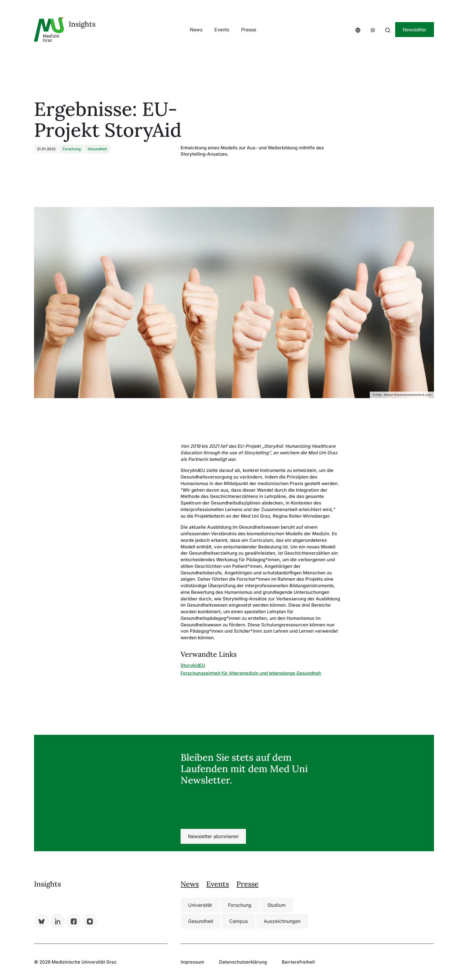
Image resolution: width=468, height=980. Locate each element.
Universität (200, 905)
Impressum (192, 962)
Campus (238, 921)
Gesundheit (201, 921)
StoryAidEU (193, 665)
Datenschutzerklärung (243, 962)
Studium (277, 905)
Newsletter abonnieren (213, 836)
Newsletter (415, 30)
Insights (82, 24)
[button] (358, 30)
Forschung (240, 905)
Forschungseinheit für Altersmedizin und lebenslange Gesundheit (251, 673)
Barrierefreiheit (298, 962)
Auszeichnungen (282, 921)
